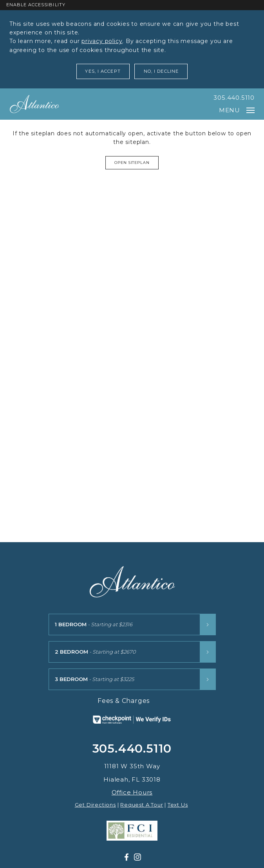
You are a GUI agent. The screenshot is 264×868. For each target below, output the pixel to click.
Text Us (178, 805)
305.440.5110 (234, 98)
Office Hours (132, 792)
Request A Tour (142, 805)
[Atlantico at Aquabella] (34, 104)
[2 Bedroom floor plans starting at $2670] (132, 652)
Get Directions (95, 805)
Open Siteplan (132, 163)
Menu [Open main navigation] (237, 110)
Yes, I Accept (103, 71)
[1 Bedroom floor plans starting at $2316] (132, 624)
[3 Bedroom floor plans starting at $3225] (132, 679)
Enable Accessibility (36, 5)
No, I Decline (161, 71)
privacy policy (102, 41)
